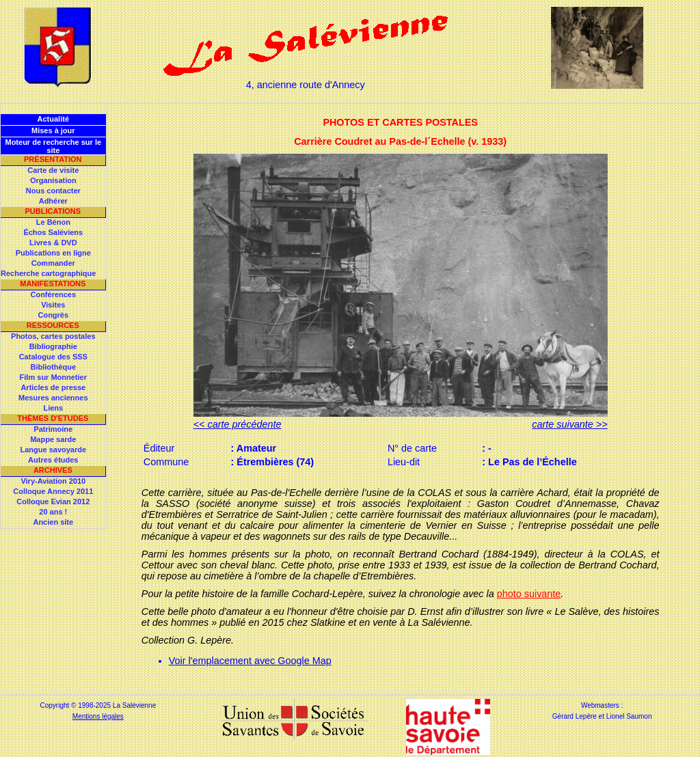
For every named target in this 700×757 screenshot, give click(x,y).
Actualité (53, 119)
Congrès (53, 315)
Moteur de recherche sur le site (53, 146)
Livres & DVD (53, 243)
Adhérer (53, 201)
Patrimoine (53, 429)
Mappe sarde (53, 439)
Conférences (53, 294)
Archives (53, 470)
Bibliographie (53, 346)
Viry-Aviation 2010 (53, 481)
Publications (53, 211)
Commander (53, 263)
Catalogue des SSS (53, 357)
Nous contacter (53, 191)
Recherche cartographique (48, 273)
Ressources (53, 325)
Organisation (53, 180)
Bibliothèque (53, 367)
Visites (53, 305)
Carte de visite (53, 170)
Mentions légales (98, 716)
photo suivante (529, 594)
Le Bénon (53, 222)
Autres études (53, 460)
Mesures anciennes (53, 398)
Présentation (53, 159)
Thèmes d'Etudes (53, 418)
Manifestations (53, 284)
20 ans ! (53, 512)
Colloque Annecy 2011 (53, 491)
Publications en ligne (53, 253)
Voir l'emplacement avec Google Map (250, 661)
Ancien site (53, 522)
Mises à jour (53, 130)
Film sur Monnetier (53, 377)
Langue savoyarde (54, 450)
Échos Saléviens (53, 232)
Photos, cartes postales (53, 336)
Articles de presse (53, 387)
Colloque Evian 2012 (53, 501)
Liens (53, 408)
